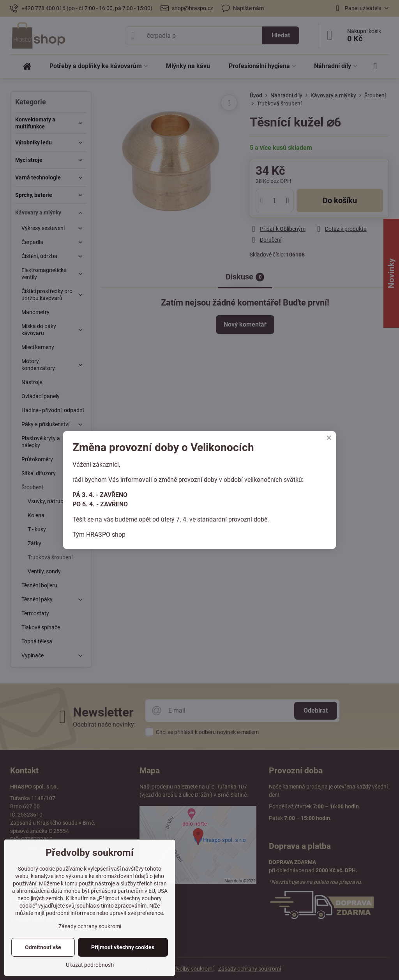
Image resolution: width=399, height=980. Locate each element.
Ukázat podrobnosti (90, 965)
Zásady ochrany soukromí (90, 926)
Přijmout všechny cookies (123, 947)
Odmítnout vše (43, 947)
